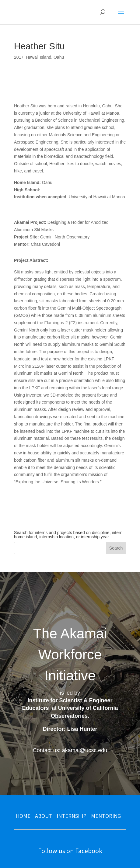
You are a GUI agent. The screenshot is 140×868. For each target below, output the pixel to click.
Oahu (59, 57)
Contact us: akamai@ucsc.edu (70, 750)
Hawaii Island (38, 57)
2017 (19, 57)
